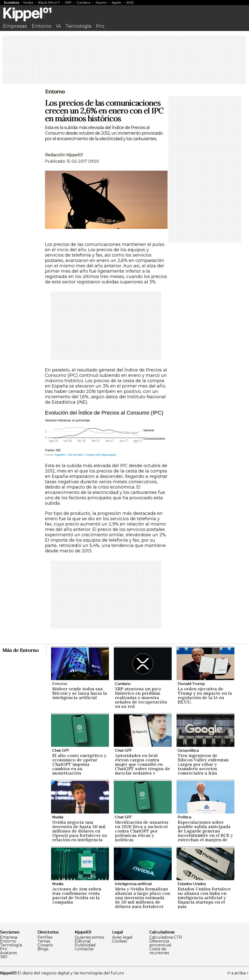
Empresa (9, 937)
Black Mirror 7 (49, 2)
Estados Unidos (192, 884)
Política (184, 817)
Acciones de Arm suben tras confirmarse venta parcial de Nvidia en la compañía (77, 895)
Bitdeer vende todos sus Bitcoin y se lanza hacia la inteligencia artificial (80, 693)
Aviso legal (122, 937)
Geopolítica (188, 750)
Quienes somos (89, 937)
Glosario (45, 945)
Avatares (8, 953)
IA (58, 26)
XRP (68, 2)
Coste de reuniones (159, 951)
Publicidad (85, 945)
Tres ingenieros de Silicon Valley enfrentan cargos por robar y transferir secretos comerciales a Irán (203, 764)
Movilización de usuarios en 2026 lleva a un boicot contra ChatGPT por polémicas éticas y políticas (142, 831)
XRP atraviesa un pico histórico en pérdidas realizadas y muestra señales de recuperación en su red (141, 698)
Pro (100, 26)
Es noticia (12, 2)
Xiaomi (101, 2)
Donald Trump (191, 684)
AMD (130, 2)
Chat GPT (61, 750)
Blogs (43, 949)
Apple (116, 2)
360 (4, 957)
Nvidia (28, 2)
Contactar (84, 949)
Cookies (120, 941)
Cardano (84, 2)
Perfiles (45, 937)
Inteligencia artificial (133, 884)
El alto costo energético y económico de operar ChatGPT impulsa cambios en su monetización (79, 764)
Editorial (83, 941)
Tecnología (78, 26)
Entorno (41, 26)
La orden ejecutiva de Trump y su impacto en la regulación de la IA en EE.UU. (205, 695)
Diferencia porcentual (160, 943)
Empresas (15, 26)
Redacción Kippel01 (64, 155)
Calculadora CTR (166, 937)
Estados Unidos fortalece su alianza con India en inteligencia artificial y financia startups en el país (204, 898)
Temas (44, 941)
